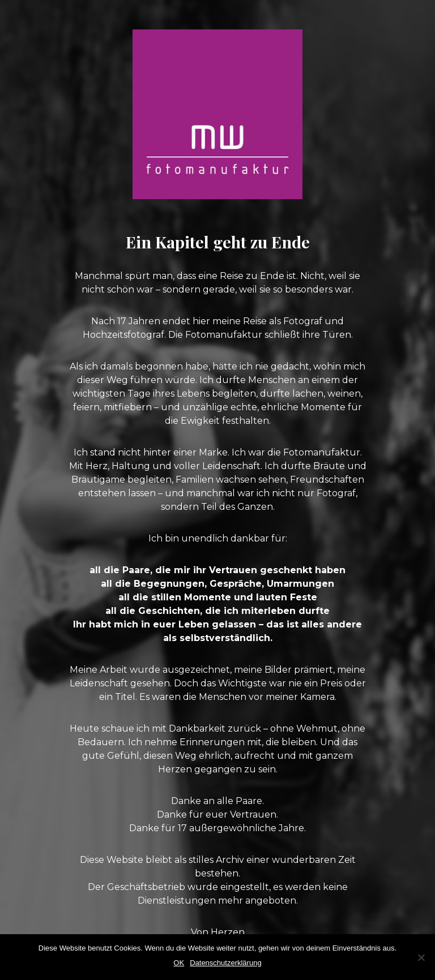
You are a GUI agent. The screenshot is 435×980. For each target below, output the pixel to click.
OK (179, 963)
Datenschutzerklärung (225, 963)
